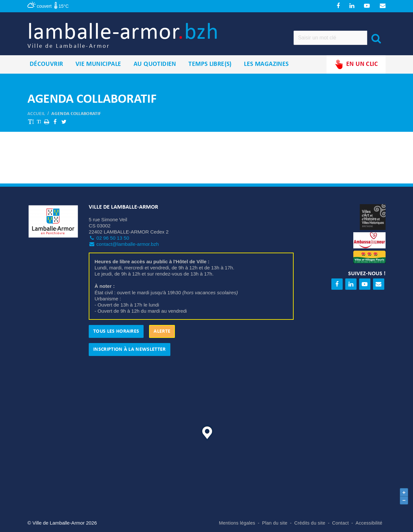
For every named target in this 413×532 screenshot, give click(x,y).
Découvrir (46, 64)
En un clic (356, 64)
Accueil (36, 114)
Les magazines (266, 64)
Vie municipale (98, 64)
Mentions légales (237, 523)
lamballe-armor (123, 36)
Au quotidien (155, 64)
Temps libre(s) (210, 64)
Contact (340, 523)
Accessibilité (369, 523)
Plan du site (275, 523)
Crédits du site (310, 523)
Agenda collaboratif (76, 114)
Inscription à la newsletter (130, 349)
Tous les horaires (116, 331)
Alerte (162, 331)
